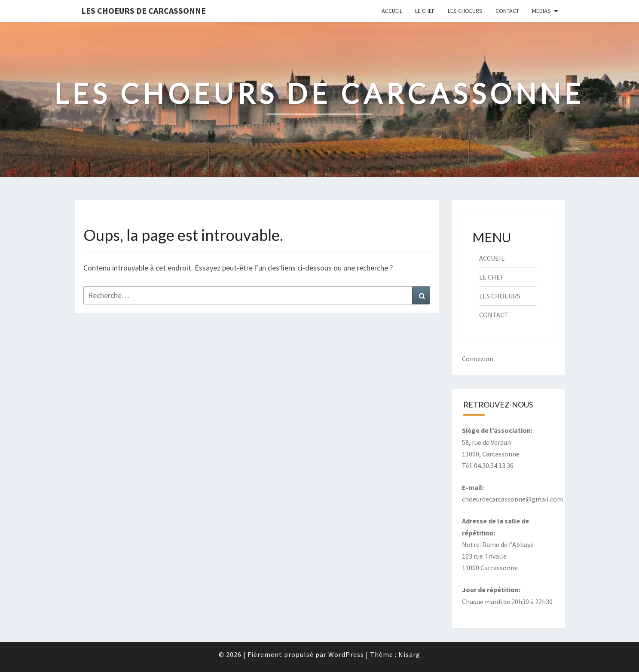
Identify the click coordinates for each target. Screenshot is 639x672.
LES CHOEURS (465, 11)
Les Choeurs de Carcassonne (144, 11)
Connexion (478, 359)
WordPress (346, 654)
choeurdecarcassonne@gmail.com (512, 499)
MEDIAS (541, 11)
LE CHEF (425, 11)
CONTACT (507, 11)
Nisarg (409, 654)
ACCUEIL (392, 11)
